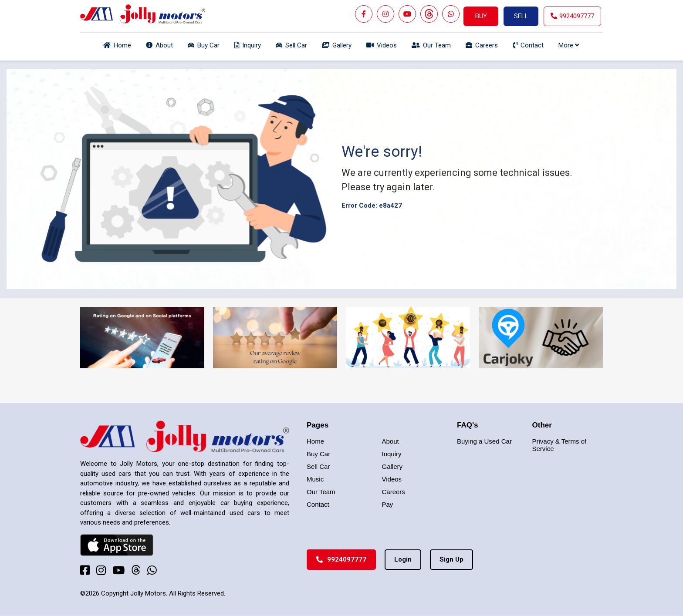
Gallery (392, 466)
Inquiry (392, 454)
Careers (394, 492)
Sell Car (318, 466)
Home (315, 441)
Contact (318, 504)
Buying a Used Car (484, 441)
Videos (392, 479)
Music (315, 479)
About (391, 441)
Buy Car (318, 454)
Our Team (321, 492)
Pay (388, 504)
